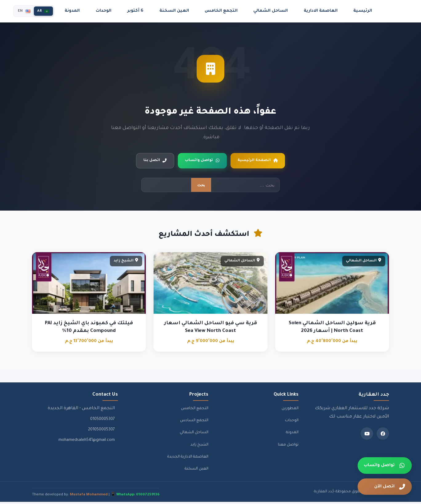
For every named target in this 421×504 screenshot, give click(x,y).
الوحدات (128, 11)
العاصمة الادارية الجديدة (188, 459)
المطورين (290, 411)
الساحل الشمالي (277, 11)
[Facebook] (383, 436)
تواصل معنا (288, 447)
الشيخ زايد (199, 447)
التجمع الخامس (232, 11)
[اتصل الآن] (385, 487)
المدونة (100, 11)
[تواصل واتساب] (385, 466)
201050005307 (101, 432)
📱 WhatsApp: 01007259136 (135, 497)
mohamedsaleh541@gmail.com (87, 442)
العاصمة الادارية (321, 11)
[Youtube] (367, 436)
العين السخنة (190, 11)
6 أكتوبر (156, 11)
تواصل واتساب (201, 162)
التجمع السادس (194, 423)
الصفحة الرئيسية (263, 162)
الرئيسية (359, 11)
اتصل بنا (148, 162)
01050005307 (102, 421)
